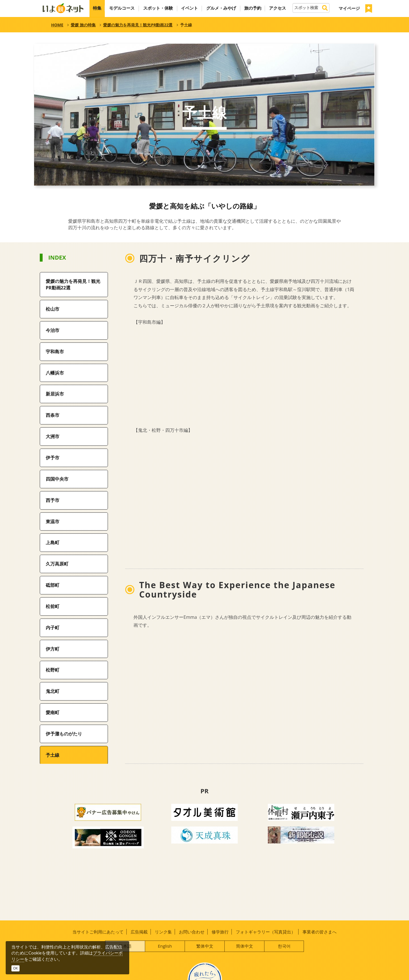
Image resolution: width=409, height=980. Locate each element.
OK (15, 968)
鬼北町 (53, 691)
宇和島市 (55, 352)
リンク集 (163, 932)
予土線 (53, 755)
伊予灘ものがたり (64, 734)
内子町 (53, 628)
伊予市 (53, 458)
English (165, 946)
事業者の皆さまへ (320, 932)
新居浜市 (55, 394)
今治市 (53, 330)
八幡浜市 (55, 373)
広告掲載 (139, 932)
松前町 (53, 606)
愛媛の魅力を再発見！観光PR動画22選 (73, 284)
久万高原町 (57, 564)
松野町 (53, 670)
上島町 (53, 542)
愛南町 (53, 712)
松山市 (53, 309)
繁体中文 (205, 946)
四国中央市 (57, 479)
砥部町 (53, 585)
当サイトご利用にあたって (98, 932)
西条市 (53, 415)
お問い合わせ (192, 932)
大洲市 (53, 436)
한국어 (284, 946)
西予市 (53, 500)
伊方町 (53, 649)
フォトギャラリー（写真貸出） (266, 932)
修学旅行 (220, 932)
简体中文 (245, 946)
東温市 (53, 521)
